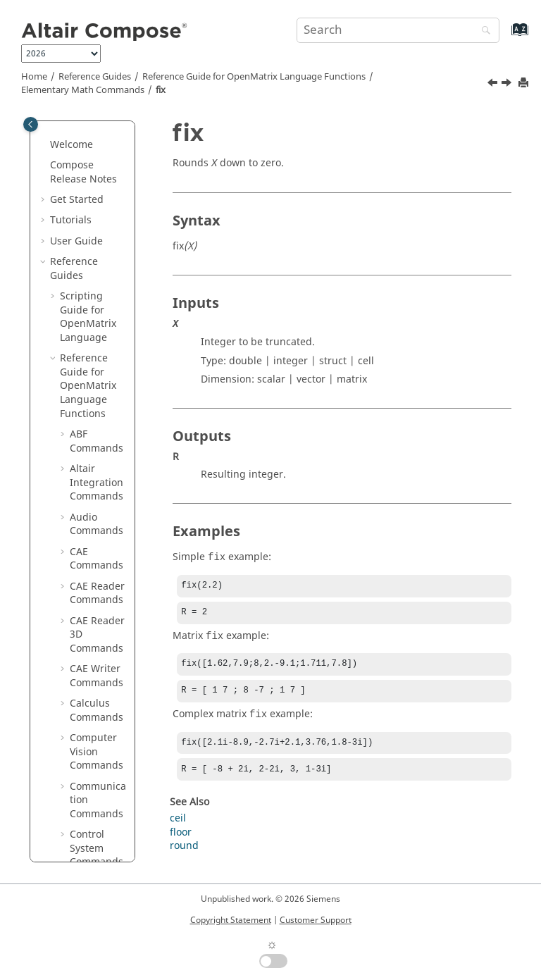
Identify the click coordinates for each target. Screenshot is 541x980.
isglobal (98, 661)
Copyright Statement (231, 920)
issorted (99, 778)
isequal (97, 640)
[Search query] (398, 30)
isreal (93, 758)
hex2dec (99, 440)
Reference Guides (95, 77)
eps (88, 192)
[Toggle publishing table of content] (31, 124)
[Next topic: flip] (508, 85)
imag (92, 482)
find (89, 295)
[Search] (483, 31)
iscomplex (101, 592)
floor (91, 398)
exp (88, 212)
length (95, 861)
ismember (101, 709)
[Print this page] (525, 83)
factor (93, 274)
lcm (88, 840)
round (184, 854)
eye (88, 254)
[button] (74, 130)
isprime (98, 737)
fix (161, 90)
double (96, 150)
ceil (178, 827)
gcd (88, 420)
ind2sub (99, 502)
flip (87, 336)
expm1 (95, 233)
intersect (100, 523)
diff (88, 129)
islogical (99, 682)
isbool (94, 565)
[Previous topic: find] (494, 85)
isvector (98, 799)
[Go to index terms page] (505, 36)
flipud (94, 378)
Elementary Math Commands (83, 90)
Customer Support (316, 920)
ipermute (101, 544)
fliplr (91, 358)
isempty (98, 620)
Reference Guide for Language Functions (254, 77)
